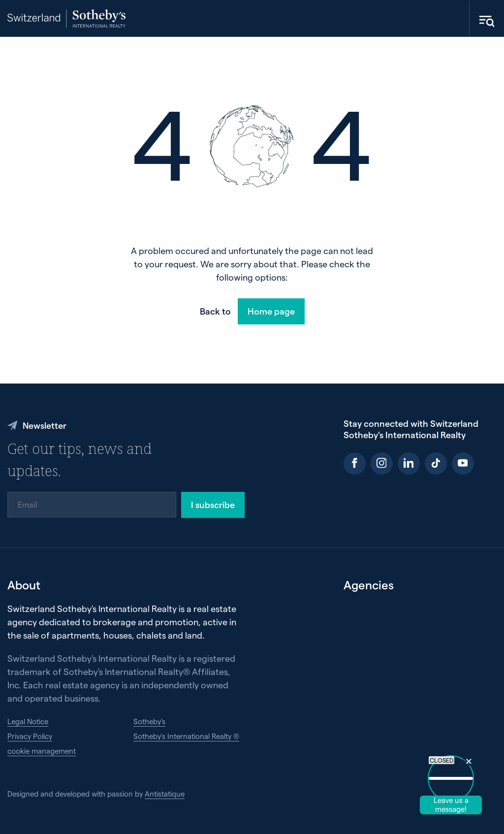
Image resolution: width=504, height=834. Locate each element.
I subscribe (213, 504)
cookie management (42, 751)
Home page (271, 311)
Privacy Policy (30, 736)
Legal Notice (28, 721)
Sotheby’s (149, 721)
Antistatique (165, 794)
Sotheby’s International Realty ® (186, 736)
